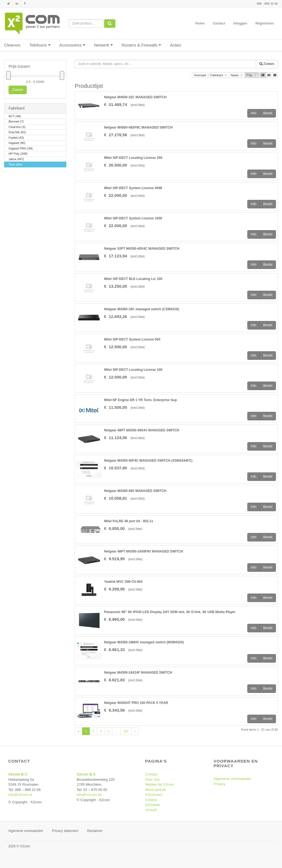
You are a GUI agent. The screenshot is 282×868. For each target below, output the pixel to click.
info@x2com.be (89, 795)
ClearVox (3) (17, 127)
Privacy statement (65, 831)
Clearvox (12, 45)
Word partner (156, 790)
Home (200, 23)
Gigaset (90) (17, 143)
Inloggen (240, 23)
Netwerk (104, 45)
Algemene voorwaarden (233, 779)
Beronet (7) (16, 122)
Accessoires (72, 45)
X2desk (151, 800)
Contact (219, 23)
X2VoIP (151, 810)
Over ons (152, 779)
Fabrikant (219, 76)
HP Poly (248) (18, 154)
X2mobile (153, 805)
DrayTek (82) (17, 133)
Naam (237, 76)
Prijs (252, 76)
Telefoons (40, 45)
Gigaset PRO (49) (21, 149)
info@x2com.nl (20, 795)
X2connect (154, 795)
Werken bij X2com (160, 784)
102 (126, 731)
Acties (176, 45)
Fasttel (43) (16, 138)
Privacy (220, 784)
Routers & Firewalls (141, 45)
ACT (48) (15, 117)
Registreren (265, 23)
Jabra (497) (16, 160)
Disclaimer (95, 831)
